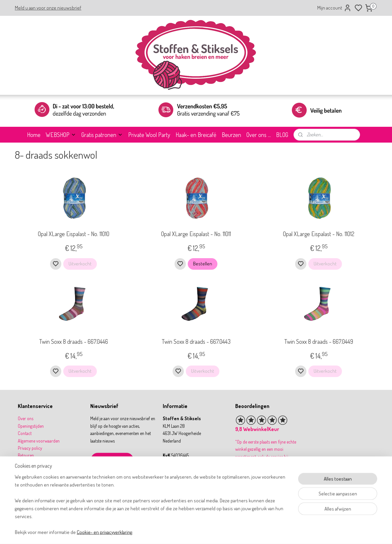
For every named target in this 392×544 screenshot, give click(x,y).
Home (34, 135)
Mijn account (334, 8)
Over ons (26, 418)
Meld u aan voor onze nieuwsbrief (48, 8)
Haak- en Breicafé (196, 135)
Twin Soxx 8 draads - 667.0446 (73, 341)
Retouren (26, 455)
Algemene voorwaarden (39, 441)
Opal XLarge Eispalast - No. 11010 (73, 234)
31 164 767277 (180, 485)
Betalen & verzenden (36, 463)
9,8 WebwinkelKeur (257, 429)
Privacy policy (30, 448)
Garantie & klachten (35, 470)
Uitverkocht (80, 264)
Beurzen (231, 135)
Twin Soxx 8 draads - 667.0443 (196, 341)
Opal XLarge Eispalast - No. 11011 (196, 234)
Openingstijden (31, 426)
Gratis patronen (102, 135)
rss (227, 532)
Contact (25, 433)
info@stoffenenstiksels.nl (189, 477)
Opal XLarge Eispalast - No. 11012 (318, 234)
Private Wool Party (149, 135)
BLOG (282, 135)
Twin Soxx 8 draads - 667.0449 (318, 341)
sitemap (217, 532)
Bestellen (203, 264)
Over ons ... (259, 135)
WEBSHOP (61, 135)
